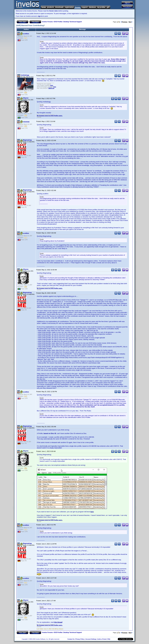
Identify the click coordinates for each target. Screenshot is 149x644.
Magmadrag (27, 140)
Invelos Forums (47, 22)
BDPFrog (51, 88)
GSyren (26, 98)
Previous (124, 22)
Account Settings (91, 639)
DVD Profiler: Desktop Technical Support (68, 22)
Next (130, 22)
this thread (58, 622)
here (52, 85)
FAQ (109, 639)
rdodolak (26, 122)
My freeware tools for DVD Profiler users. (50, 116)
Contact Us (71, 639)
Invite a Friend (102, 639)
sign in (40, 16)
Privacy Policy (80, 639)
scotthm (26, 34)
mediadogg (25, 75)
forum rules (54, 11)
